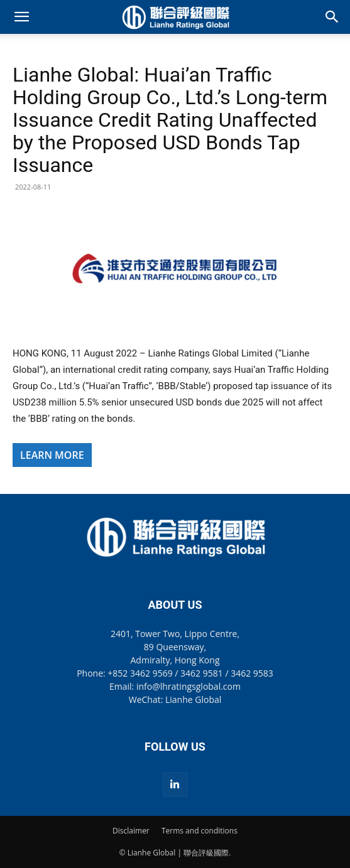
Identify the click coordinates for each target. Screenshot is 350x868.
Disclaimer (131, 831)
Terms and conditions (200, 831)
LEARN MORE (52, 455)
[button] (21, 17)
